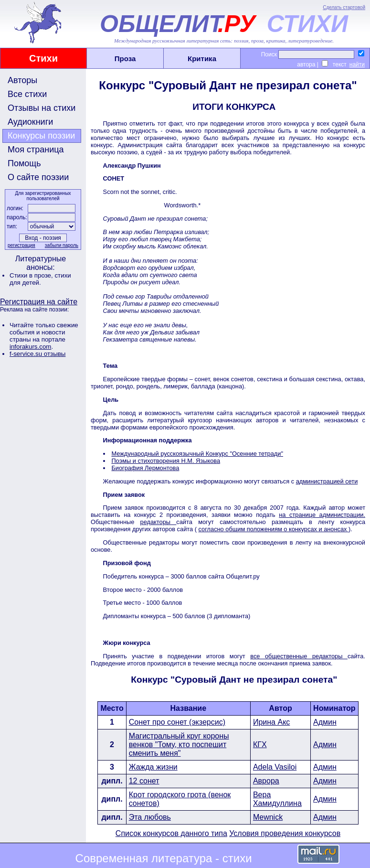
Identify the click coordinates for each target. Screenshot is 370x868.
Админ (325, 722)
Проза (125, 59)
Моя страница (36, 150)
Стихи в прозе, (32, 275)
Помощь (24, 163)
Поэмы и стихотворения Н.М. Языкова (166, 461)
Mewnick (268, 817)
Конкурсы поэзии (41, 136)
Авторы (22, 80)
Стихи (43, 58)
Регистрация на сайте (39, 302)
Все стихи (27, 94)
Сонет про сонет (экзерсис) (177, 722)
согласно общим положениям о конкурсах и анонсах (274, 529)
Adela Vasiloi (275, 767)
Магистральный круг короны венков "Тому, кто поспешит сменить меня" (179, 745)
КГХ (260, 745)
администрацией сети (327, 481)
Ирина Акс (271, 722)
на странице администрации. (322, 515)
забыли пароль (62, 245)
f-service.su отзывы (37, 354)
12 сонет (144, 781)
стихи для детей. (40, 279)
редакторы (159, 522)
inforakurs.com (30, 347)
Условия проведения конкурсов (285, 833)
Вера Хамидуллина (277, 799)
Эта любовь (150, 817)
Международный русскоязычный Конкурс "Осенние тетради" (197, 454)
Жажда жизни (153, 767)
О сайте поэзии (38, 177)
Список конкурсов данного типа (171, 833)
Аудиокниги (30, 122)
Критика (202, 59)
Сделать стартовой (344, 7)
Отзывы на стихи (42, 108)
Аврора (266, 781)
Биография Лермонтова (145, 468)
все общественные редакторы (299, 656)
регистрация (21, 245)
